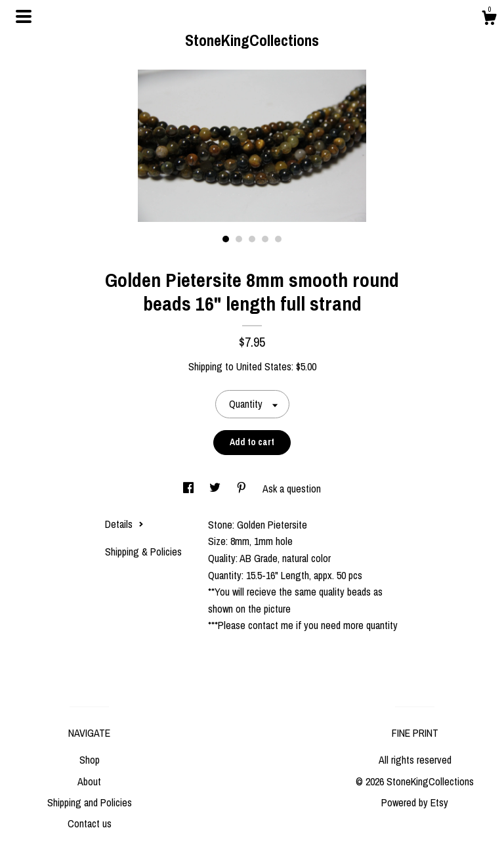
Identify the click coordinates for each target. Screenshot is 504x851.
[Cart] (489, 20)
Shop (90, 760)
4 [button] (265, 239)
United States (264, 366)
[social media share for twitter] (216, 489)
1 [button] (226, 239)
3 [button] (252, 239)
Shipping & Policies (143, 552)
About (89, 781)
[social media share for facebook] (190, 489)
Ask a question (292, 489)
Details (124, 524)
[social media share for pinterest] (243, 489)
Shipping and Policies (90, 802)
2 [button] (239, 239)
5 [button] (278, 239)
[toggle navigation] (24, 16)
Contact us (90, 823)
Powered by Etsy (415, 802)
